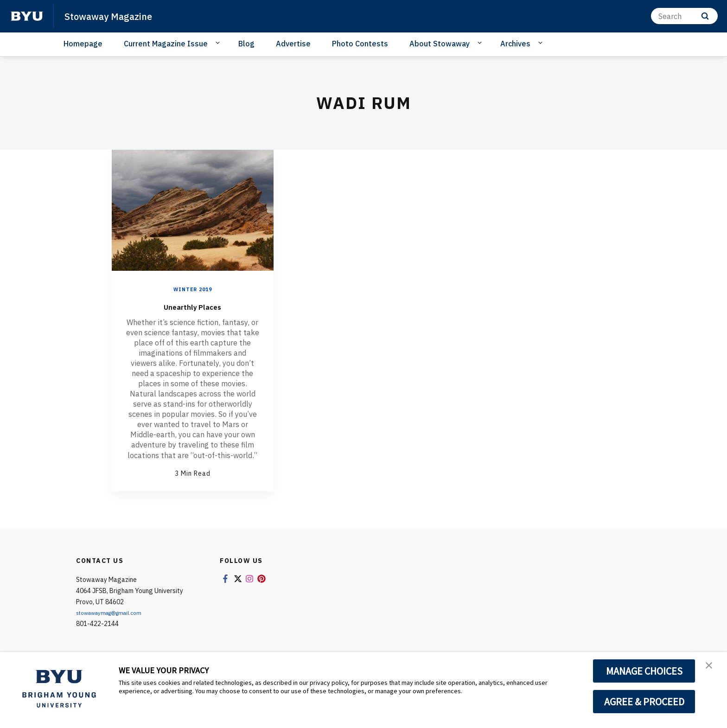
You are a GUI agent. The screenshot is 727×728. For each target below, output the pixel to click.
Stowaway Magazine (117, 16)
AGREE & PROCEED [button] (644, 702)
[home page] (27, 16)
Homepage (83, 44)
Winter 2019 (193, 289)
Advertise (293, 44)
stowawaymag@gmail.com (116, 613)
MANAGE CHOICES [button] (644, 671)
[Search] (684, 16)
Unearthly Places (192, 306)
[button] (712, 669)
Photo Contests (360, 44)
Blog (246, 44)
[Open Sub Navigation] (219, 43)
